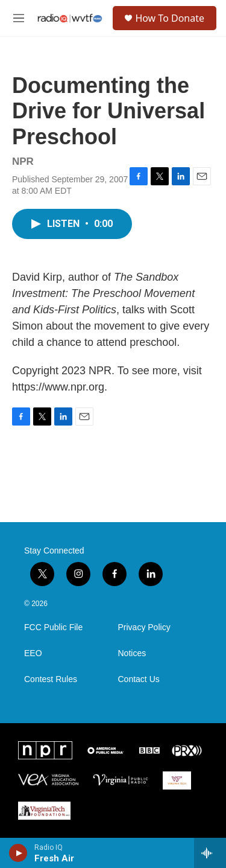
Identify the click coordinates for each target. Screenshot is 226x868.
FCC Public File (53, 627)
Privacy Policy (144, 627)
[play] (18, 853)
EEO (33, 653)
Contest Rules (51, 679)
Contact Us (139, 679)
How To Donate (170, 18)
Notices (132, 653)
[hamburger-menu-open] (19, 18)
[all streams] (210, 853)
